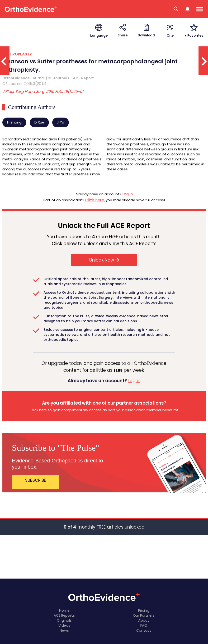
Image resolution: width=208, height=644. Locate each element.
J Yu (61, 122)
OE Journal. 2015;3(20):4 (24, 84)
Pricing (144, 610)
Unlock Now (104, 260)
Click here (95, 200)
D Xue (39, 122)
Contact (144, 630)
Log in (128, 194)
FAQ (144, 625)
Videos (64, 625)
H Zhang (14, 122)
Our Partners (144, 615)
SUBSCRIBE (36, 480)
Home (64, 610)
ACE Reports (64, 615)
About (144, 620)
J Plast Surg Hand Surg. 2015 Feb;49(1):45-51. (43, 92)
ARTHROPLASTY (17, 54)
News (64, 630)
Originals (64, 620)
